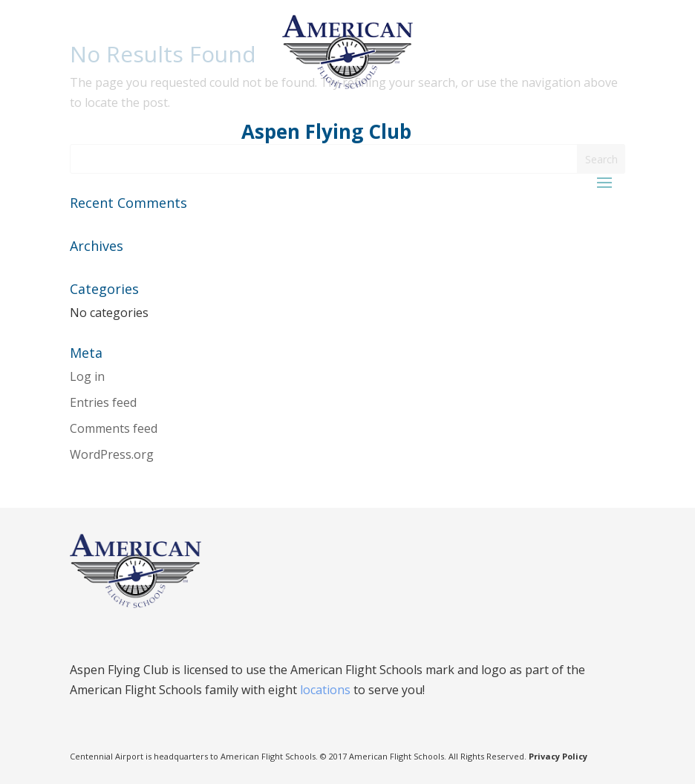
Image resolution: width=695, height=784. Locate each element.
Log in (87, 376)
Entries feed (103, 402)
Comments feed (114, 428)
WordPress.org (112, 454)
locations (325, 690)
